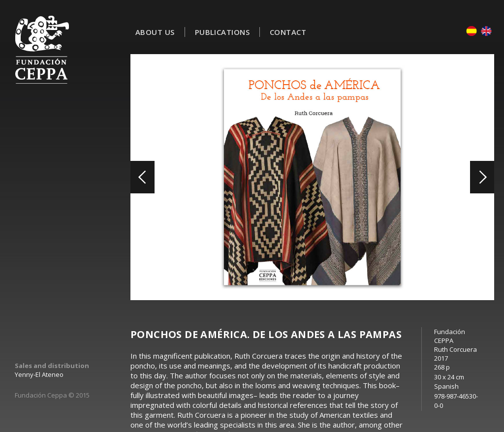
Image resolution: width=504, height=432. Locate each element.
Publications (222, 32)
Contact (288, 32)
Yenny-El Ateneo (39, 374)
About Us (155, 32)
